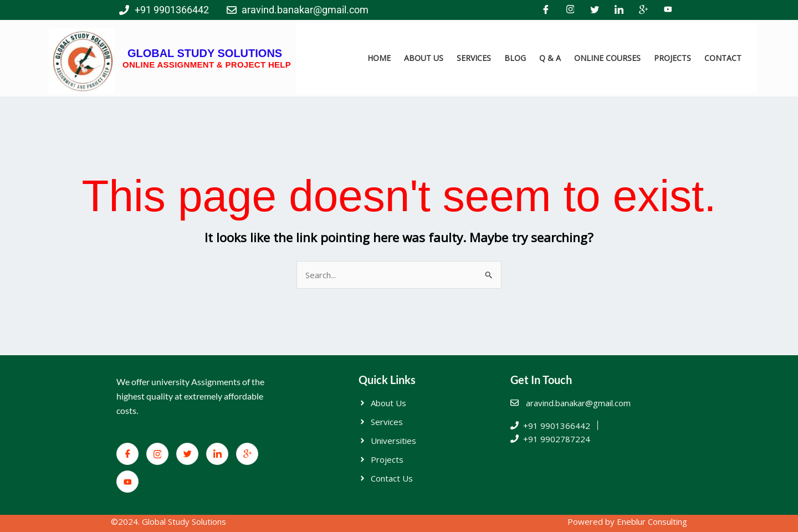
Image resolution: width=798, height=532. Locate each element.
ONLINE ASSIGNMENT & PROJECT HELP (207, 65)
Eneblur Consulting (652, 521)
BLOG (515, 58)
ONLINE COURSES (607, 58)
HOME (379, 58)
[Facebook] (546, 10)
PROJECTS (672, 58)
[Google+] (643, 10)
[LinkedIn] (619, 10)
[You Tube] (668, 10)
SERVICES (474, 58)
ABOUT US (424, 58)
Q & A (550, 58)
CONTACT (723, 58)
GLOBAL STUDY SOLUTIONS (205, 53)
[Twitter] (595, 10)
